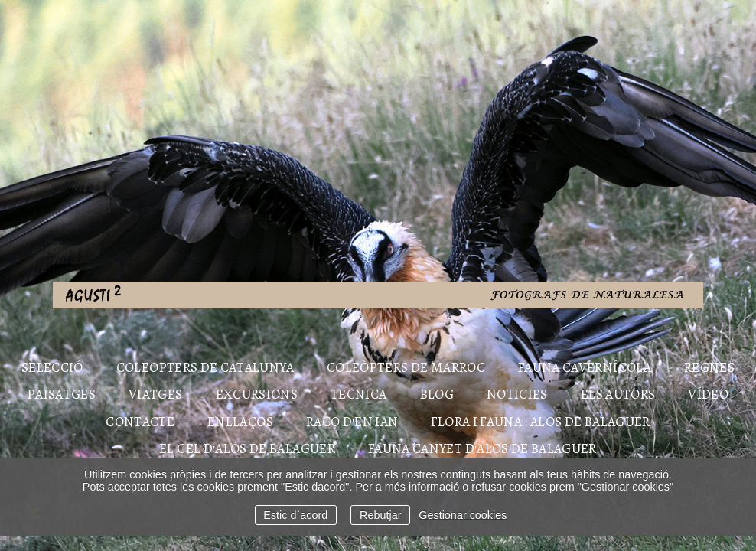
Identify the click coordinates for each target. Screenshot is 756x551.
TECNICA (358, 394)
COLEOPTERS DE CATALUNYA (205, 367)
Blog (437, 394)
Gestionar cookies (463, 515)
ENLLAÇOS (240, 422)
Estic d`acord (295, 515)
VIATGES (155, 394)
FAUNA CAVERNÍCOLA (585, 367)
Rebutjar (380, 515)
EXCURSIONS (257, 394)
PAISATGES (62, 394)
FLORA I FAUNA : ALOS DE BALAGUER (540, 422)
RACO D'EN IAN (352, 422)
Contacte (140, 422)
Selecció (52, 367)
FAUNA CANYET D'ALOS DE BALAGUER (482, 448)
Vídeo (708, 394)
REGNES (709, 367)
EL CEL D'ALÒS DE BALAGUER (247, 448)
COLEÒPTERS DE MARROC (406, 367)
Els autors (618, 394)
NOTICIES (517, 394)
